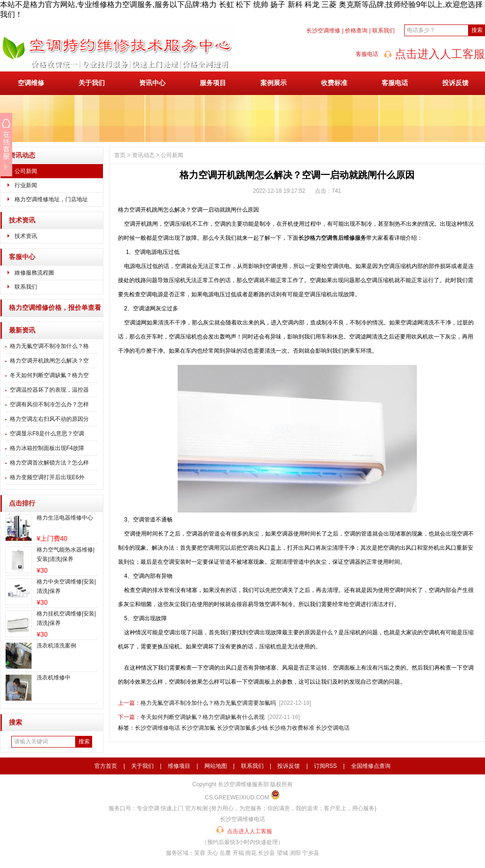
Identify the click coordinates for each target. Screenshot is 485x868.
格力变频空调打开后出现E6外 (47, 477)
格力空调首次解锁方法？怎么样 (49, 463)
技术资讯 (22, 220)
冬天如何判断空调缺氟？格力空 (49, 375)
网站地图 (216, 766)
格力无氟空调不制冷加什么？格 (49, 346)
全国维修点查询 (371, 766)
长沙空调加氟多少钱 (242, 728)
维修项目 (179, 766)
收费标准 (334, 83)
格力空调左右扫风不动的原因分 (49, 419)
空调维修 (31, 83)
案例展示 (274, 83)
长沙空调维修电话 (157, 728)
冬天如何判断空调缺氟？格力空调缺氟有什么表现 (203, 717)
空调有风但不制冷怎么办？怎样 (49, 404)
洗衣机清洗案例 (56, 646)
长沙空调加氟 (198, 728)
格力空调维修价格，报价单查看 (55, 308)
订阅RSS (325, 766)
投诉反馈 (455, 83)
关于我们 (92, 83)
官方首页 (106, 766)
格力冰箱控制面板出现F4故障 (47, 448)
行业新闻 (26, 185)
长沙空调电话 (333, 728)
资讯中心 (152, 83)
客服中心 (22, 257)
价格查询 (356, 31)
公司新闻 (26, 171)
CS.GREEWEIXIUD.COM (237, 797)
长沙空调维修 (323, 31)
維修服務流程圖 (34, 273)
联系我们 (383, 31)
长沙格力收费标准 (292, 728)
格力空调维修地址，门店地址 (51, 199)
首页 (120, 155)
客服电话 (395, 83)
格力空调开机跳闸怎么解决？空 (49, 361)
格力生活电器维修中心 (65, 518)
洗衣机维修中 (54, 678)
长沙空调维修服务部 (243, 784)
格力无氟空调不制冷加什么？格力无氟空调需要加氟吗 (208, 703)
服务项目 (213, 83)
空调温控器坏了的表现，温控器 (49, 390)
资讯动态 (22, 155)
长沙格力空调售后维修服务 (332, 238)
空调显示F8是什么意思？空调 (47, 434)
